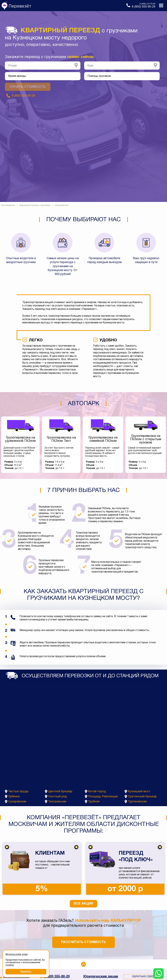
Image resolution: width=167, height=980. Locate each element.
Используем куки (17, 954)
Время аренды (17, 76)
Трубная (94, 802)
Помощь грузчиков (99, 76)
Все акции (83, 904)
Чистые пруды (18, 792)
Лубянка (14, 797)
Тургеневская (137, 802)
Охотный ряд (57, 797)
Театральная (57, 802)
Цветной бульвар (60, 792)
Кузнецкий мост (139, 792)
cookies (10, 965)
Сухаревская (17, 802)
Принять (26, 972)
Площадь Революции (103, 797)
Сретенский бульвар (142, 797)
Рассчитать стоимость (83, 942)
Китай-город (97, 792)
